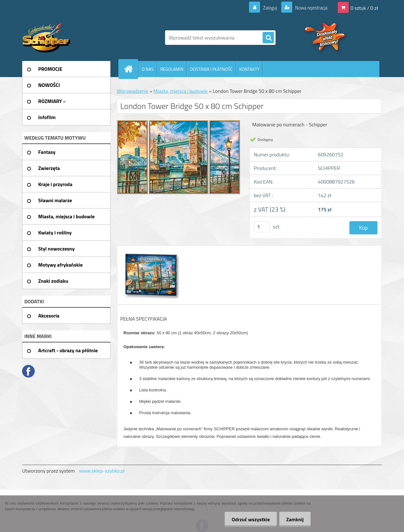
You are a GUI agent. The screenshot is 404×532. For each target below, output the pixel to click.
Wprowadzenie (133, 91)
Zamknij (294, 519)
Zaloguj (266, 8)
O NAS (148, 69)
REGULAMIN (172, 69)
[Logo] (65, 38)
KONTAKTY (249, 69)
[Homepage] (131, 69)
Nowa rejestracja (309, 8)
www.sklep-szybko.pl (102, 471)
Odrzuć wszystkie (248, 519)
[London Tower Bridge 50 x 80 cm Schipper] (151, 251)
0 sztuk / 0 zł (364, 8)
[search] (268, 38)
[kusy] (262, 227)
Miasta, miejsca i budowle (181, 91)
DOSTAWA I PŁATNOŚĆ (211, 69)
